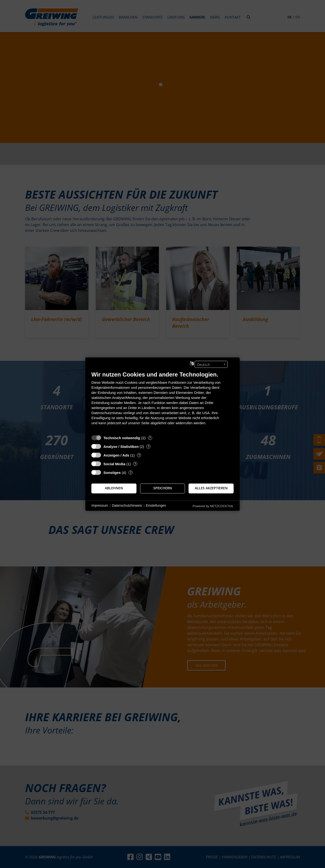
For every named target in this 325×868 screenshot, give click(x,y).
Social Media (114, 464)
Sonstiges (112, 472)
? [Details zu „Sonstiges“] (131, 472)
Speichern (163, 488)
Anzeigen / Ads (116, 455)
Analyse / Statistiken (121, 446)
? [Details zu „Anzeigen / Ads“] (139, 455)
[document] (162, 401)
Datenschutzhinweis (127, 505)
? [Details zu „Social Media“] (135, 464)
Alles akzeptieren (211, 488)
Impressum (100, 505)
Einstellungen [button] (156, 505)
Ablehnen (114, 488)
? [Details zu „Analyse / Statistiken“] (149, 446)
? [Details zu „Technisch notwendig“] (150, 438)
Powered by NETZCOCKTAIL (213, 506)
